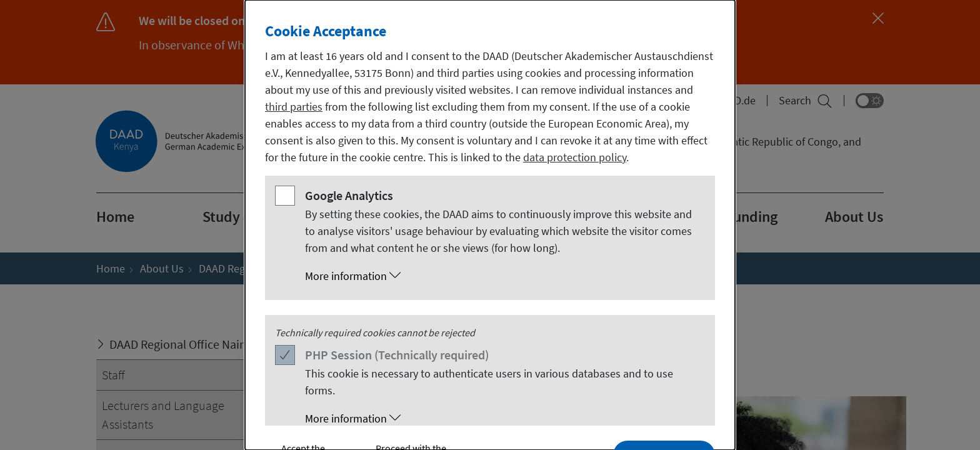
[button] (502, 276)
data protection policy (575, 157)
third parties (294, 107)
